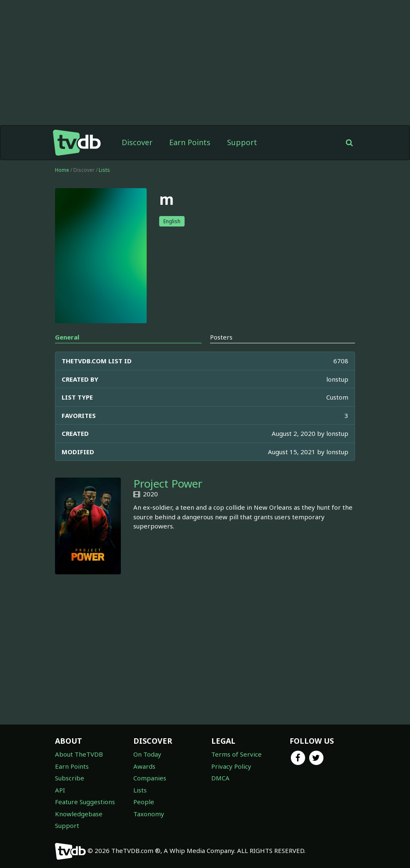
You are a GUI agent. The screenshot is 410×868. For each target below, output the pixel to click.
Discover (137, 142)
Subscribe (70, 778)
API (60, 790)
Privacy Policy (231, 766)
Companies (150, 778)
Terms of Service (236, 754)
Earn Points (190, 142)
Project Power (168, 483)
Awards (144, 766)
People (144, 802)
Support (242, 142)
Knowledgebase (79, 814)
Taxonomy (149, 814)
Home (62, 170)
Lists (104, 170)
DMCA (220, 778)
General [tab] (67, 337)
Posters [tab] (221, 337)
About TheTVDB (79, 754)
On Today (147, 754)
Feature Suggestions (85, 802)
